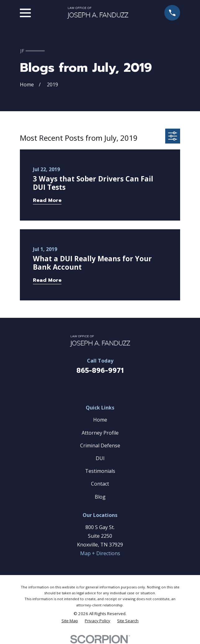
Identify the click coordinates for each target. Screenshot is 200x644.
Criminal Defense (100, 445)
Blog (100, 497)
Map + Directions (100, 553)
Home (100, 420)
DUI (100, 458)
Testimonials (100, 471)
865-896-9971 (100, 371)
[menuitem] (70, 621)
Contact (100, 484)
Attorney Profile (100, 433)
